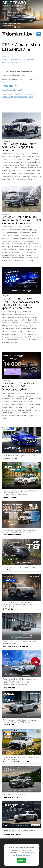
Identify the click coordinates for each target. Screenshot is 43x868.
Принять (21, 860)
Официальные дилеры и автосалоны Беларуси (18, 60)
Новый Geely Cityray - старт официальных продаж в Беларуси (19, 147)
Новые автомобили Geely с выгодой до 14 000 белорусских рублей (19, 386)
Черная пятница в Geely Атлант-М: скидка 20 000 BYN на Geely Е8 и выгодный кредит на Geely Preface (20, 303)
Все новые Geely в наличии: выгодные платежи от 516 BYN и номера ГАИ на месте (21, 220)
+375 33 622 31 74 (9, 86)
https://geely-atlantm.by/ (12, 90)
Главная (4, 56)
